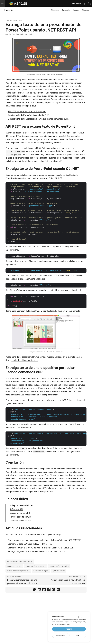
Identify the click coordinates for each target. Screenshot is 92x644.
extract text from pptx (41, 571)
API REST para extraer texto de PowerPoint (27, 111)
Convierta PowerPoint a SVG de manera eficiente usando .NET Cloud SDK (41, 548)
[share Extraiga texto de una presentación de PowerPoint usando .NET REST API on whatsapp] (54, 590)
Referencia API (16, 509)
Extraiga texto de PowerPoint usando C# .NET (28, 115)
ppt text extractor (58, 571)
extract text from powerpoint (36, 566)
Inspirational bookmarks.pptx (25, 360)
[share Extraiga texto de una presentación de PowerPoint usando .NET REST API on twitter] (35, 590)
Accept (69, 629)
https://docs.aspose (30, 161)
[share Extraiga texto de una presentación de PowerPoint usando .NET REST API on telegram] (58, 590)
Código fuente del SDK (20, 513)
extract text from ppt (14, 566)
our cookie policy (65, 624)
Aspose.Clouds (17, 20)
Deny (78, 635)
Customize (60, 635)
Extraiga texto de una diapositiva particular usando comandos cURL (38, 119)
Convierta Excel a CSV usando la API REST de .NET (31, 544)
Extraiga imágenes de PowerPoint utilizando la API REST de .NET (37, 551)
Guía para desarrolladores (21, 505)
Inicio (8, 20)
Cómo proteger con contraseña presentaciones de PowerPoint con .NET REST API (44, 540)
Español (75, 3)
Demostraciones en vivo (20, 521)
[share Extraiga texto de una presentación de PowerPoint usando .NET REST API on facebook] (49, 590)
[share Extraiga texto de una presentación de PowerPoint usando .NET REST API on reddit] (44, 590)
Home (6, 10)
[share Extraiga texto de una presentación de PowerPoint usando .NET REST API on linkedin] (39, 590)
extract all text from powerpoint (18, 571)
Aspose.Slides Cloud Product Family (20, 562)
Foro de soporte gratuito (21, 517)
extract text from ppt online (59, 566)
